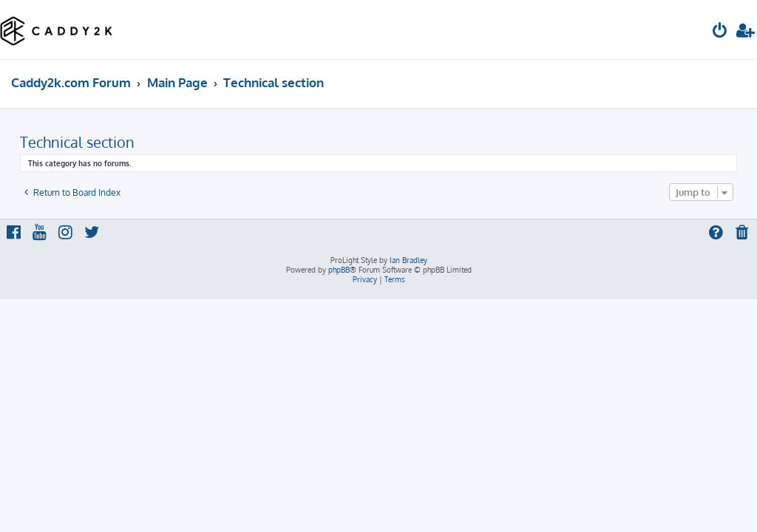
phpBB (339, 270)
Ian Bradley (408, 260)
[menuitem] (720, 32)
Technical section (77, 142)
